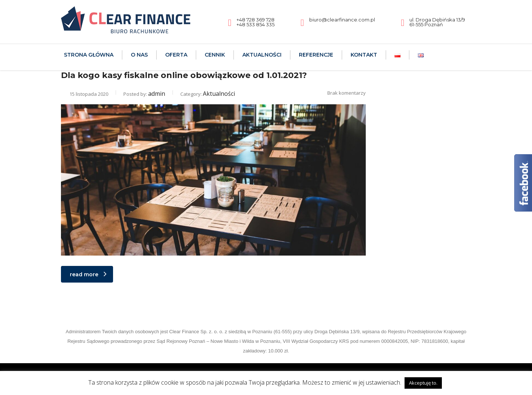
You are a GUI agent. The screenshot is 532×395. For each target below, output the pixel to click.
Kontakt (364, 55)
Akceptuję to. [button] (423, 383)
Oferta (176, 55)
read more (88, 274)
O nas (139, 55)
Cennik (215, 55)
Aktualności (262, 55)
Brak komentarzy (342, 93)
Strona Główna (89, 55)
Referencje (316, 55)
